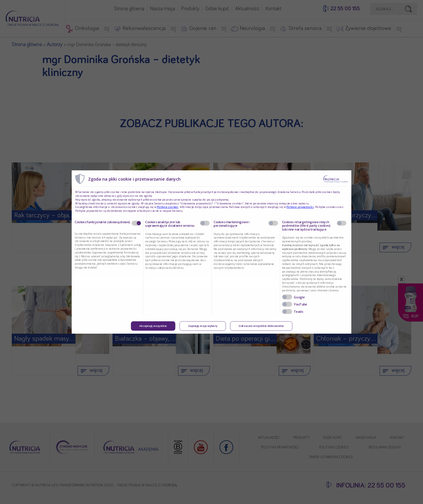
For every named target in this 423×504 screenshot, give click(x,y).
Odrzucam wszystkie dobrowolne (261, 326)
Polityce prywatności (300, 207)
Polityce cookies (168, 207)
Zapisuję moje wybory (203, 326)
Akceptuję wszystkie (153, 326)
